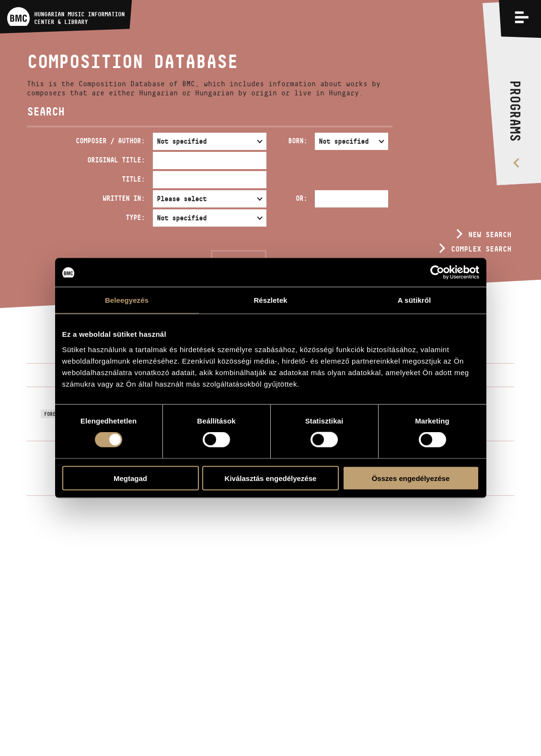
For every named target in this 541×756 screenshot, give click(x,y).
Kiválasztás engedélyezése (271, 478)
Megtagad (130, 478)
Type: (135, 217)
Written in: (124, 198)
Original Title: (116, 160)
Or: (301, 198)
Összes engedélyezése (411, 478)
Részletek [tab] (270, 300)
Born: (298, 141)
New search (490, 235)
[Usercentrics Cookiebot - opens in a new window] (437, 273)
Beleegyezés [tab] (127, 300)
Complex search (481, 249)
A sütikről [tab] (414, 300)
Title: (133, 179)
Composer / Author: (110, 141)
